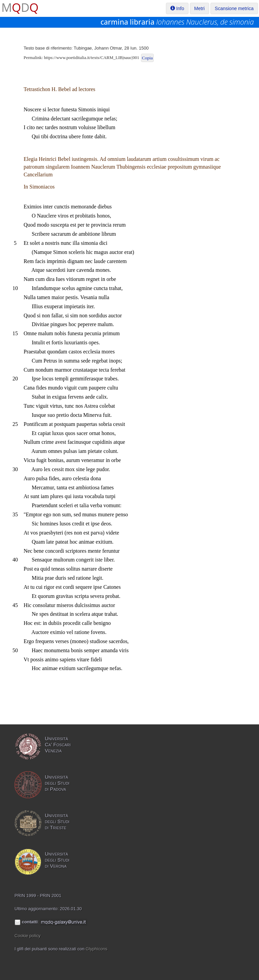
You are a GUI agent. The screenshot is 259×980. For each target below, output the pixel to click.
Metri (199, 8)
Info (177, 8)
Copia (147, 58)
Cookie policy (27, 936)
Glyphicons (96, 949)
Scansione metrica (234, 8)
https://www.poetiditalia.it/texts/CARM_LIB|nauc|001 (91, 57)
